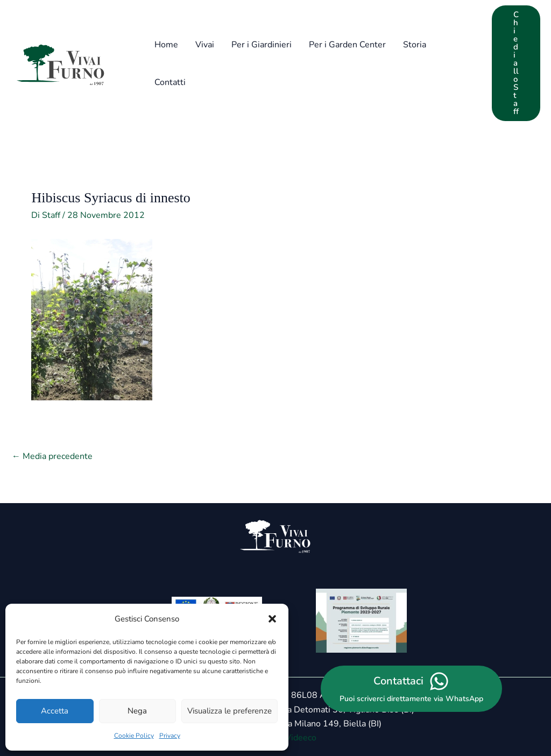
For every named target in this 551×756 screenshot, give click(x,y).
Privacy (170, 736)
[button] (272, 619)
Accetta (55, 711)
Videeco (301, 738)
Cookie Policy (134, 736)
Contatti (170, 82)
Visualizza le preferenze (229, 711)
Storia (415, 45)
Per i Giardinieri (262, 45)
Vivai (205, 45)
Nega (137, 711)
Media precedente (52, 456)
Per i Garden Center (347, 45)
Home (166, 45)
